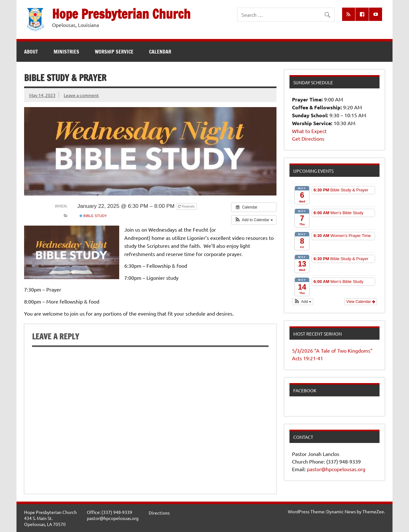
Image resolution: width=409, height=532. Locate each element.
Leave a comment (81, 95)
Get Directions (308, 138)
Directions (159, 513)
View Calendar (361, 302)
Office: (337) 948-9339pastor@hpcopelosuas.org (113, 515)
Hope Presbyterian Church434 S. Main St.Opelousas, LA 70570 (50, 518)
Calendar (160, 52)
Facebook (305, 390)
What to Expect (309, 131)
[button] (254, 220)
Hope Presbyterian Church (121, 14)
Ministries (66, 52)
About (31, 52)
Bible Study (93, 216)
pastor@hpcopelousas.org (336, 469)
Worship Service (114, 52)
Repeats (187, 206)
